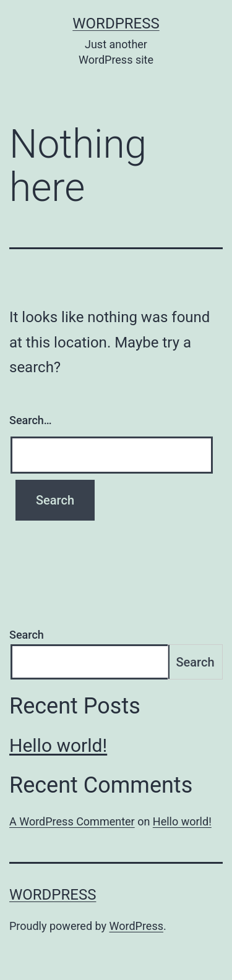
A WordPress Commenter (72, 821)
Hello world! (58, 745)
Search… (31, 420)
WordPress (136, 926)
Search (27, 635)
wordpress (116, 23)
